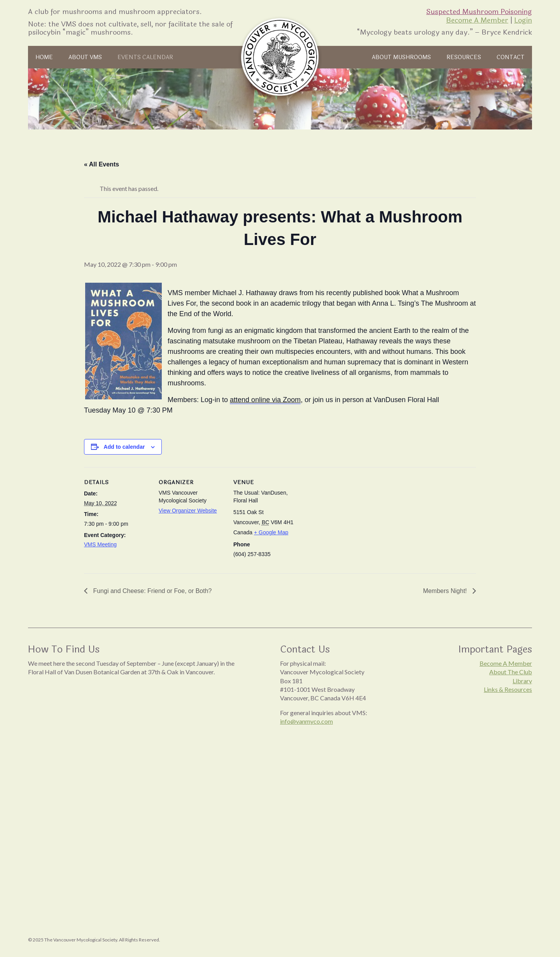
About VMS (88, 57)
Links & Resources (508, 689)
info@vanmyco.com (306, 721)
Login (523, 20)
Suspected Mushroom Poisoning (479, 12)
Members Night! (446, 591)
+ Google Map (271, 532)
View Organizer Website (188, 511)
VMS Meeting (100, 544)
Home (45, 57)
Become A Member (477, 20)
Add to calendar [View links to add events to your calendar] (124, 447)
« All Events (101, 164)
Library (522, 681)
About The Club (511, 672)
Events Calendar (151, 57)
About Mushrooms (396, 57)
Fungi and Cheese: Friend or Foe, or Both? (152, 591)
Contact (510, 57)
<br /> (138, 760)
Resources (462, 57)
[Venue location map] (349, 520)
